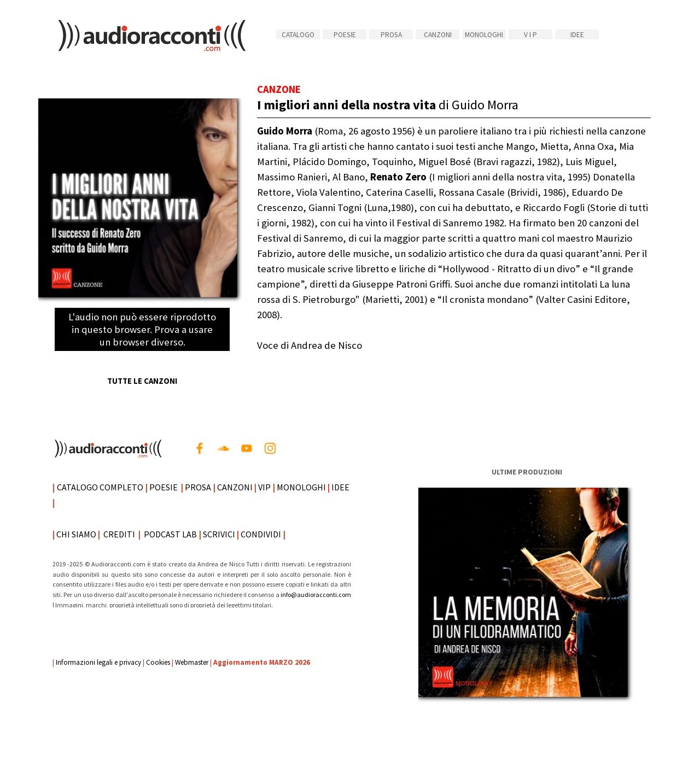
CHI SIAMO (76, 534)
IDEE (577, 35)
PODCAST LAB (170, 534)
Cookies (158, 662)
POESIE (345, 35)
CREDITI (119, 534)
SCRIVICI (219, 534)
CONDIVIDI (261, 534)
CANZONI (438, 35)
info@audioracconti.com (316, 595)
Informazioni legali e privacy (98, 662)
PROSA (391, 35)
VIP (264, 487)
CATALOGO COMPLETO (100, 487)
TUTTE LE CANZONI (142, 381)
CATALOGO (298, 35)
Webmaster (192, 662)
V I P (530, 35)
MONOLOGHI (484, 35)
